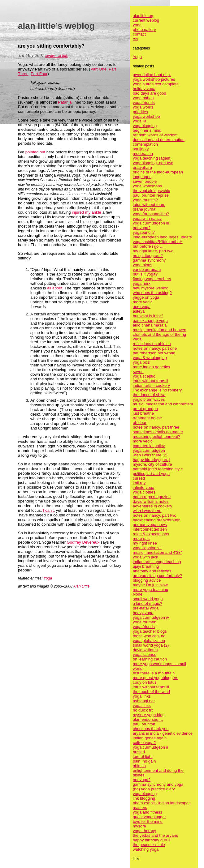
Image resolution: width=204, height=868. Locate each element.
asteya (139, 311)
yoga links (142, 696)
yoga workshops (147, 186)
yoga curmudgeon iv (151, 617)
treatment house (147, 418)
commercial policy (149, 446)
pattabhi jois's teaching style (158, 469)
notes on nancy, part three (156, 427)
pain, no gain (144, 761)
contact (139, 34)
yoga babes (143, 98)
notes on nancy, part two (155, 515)
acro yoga (142, 307)
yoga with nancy (147, 218)
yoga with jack (145, 557)
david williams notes (151, 501)
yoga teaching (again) (152, 158)
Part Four (39, 74)
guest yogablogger (149, 817)
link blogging (144, 798)
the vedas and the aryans (155, 835)
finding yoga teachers (152, 279)
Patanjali (66, 102)
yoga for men (145, 622)
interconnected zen (150, 529)
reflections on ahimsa (152, 344)
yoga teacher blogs (150, 631)
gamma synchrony (149, 260)
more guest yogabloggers (156, 678)
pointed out (35, 152)
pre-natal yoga (146, 608)
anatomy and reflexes (152, 571)
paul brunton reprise (151, 195)
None (138, 594)
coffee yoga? (144, 743)
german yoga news (150, 525)
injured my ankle (87, 212)
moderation (143, 154)
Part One (98, 69)
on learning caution (150, 659)
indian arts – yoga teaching (157, 562)
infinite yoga (143, 487)
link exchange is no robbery (157, 390)
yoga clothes (144, 492)
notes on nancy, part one (155, 348)
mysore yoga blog (149, 715)
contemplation (145, 144)
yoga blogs (143, 265)
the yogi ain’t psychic (151, 191)
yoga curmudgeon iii (151, 223)
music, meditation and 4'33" (157, 552)
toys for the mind (148, 821)
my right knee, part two (153, 251)
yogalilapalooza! (147, 548)
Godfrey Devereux (83, 542)
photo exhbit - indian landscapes (162, 803)
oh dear (140, 423)
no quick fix (143, 710)
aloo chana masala (150, 325)
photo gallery (144, 30)
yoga (137, 25)
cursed (139, 478)
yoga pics (141, 362)
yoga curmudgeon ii (150, 747)
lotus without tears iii (151, 687)
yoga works (143, 107)
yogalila (140, 121)
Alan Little (82, 586)
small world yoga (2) (151, 645)
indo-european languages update (162, 237)
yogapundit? (144, 232)
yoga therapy (144, 831)
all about (55, 288)
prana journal (145, 209)
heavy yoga (143, 613)
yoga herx (142, 283)
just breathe (143, 413)
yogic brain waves (149, 399)
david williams (145, 650)
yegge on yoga (146, 297)
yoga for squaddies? (151, 214)
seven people (145, 181)
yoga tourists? (145, 200)
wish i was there (147, 511)
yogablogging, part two (153, 163)
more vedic (143, 302)
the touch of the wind (151, 692)
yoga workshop (146, 116)
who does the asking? (152, 293)
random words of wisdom (155, 135)
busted (139, 752)
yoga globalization (149, 641)
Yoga (48, 578)
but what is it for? (148, 316)
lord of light (143, 757)
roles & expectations (151, 534)
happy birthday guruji (152, 460)
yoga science (145, 654)
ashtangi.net (144, 701)
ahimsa (139, 766)
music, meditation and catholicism (163, 404)
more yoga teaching (150, 590)
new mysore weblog (151, 288)
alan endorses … (148, 719)
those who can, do (149, 636)
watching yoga (146, 849)
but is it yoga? (145, 274)
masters (140, 808)
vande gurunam (147, 269)
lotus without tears (149, 205)
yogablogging (145, 126)
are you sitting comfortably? (157, 576)
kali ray (139, 483)
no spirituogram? (148, 256)
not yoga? (142, 228)
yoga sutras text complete (156, 84)
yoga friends (144, 103)
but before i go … (148, 246)
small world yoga (148, 599)
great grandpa (145, 409)
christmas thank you (151, 729)
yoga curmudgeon (149, 450)
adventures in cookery (152, 506)
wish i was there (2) (150, 455)
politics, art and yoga (151, 474)
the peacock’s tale (149, 845)
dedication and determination (159, 140)
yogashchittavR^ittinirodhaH (158, 242)
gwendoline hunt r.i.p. (152, 75)
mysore (139, 826)
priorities (140, 112)
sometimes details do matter (158, 432)
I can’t (48, 510)
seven (138, 372)
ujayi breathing (146, 566)
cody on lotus (145, 682)
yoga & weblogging (150, 358)
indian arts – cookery (151, 385)
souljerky (141, 149)
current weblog (146, 20)
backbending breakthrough (157, 520)
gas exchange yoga (150, 321)
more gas (141, 539)
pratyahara (142, 167)
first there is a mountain (154, 673)
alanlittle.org (144, 16)
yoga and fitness (148, 812)
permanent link (56, 56)
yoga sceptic (144, 376)
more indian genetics (151, 367)
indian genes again (150, 738)
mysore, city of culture (152, 464)
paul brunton (144, 724)
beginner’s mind (147, 130)
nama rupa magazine (152, 497)
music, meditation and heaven (160, 330)
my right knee (145, 543)
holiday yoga (144, 89)
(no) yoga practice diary (154, 789)
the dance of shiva (149, 395)
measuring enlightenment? (156, 436)
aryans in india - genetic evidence (163, 733)
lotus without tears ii (150, 381)
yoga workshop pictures (154, 79)
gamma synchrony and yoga (158, 784)
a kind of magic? (148, 603)
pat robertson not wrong (154, 353)
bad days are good (150, 93)
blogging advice (147, 580)
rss (135, 39)
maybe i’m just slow (150, 585)
